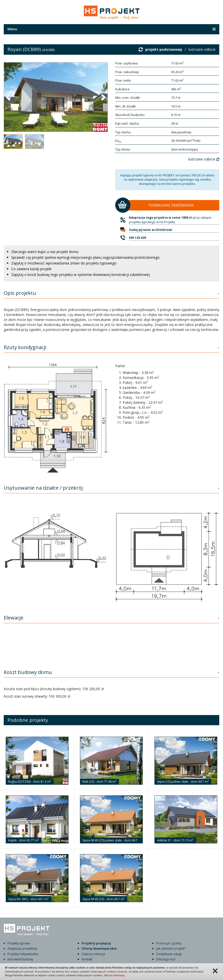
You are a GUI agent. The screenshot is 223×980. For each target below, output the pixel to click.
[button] (9, 97)
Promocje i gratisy (169, 943)
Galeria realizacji (93, 954)
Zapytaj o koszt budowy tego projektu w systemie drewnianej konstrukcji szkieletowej (80, 275)
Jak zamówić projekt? (171, 949)
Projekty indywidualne (23, 954)
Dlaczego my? (166, 959)
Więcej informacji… (115, 975)
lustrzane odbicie (202, 49)
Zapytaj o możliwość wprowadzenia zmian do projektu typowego (64, 263)
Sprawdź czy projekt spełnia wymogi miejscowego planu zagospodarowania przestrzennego (85, 257)
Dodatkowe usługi (169, 954)
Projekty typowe (19, 943)
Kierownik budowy (20, 959)
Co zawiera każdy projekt (31, 269)
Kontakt (87, 959)
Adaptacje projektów (22, 949)
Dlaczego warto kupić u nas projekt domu (45, 252)
